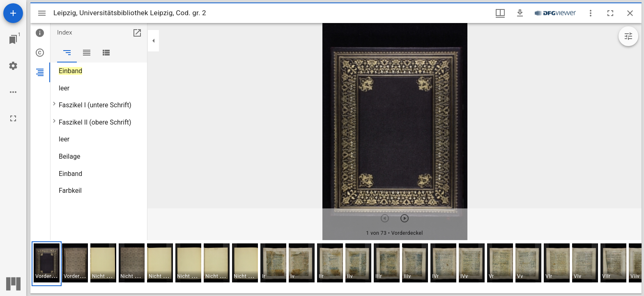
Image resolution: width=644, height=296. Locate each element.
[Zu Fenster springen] (13, 39)
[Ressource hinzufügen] (13, 13)
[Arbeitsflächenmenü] (13, 66)
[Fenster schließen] (630, 13)
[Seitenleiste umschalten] (42, 13)
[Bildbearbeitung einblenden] (628, 36)
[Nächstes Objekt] (405, 218)
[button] (47, 264)
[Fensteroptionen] (591, 13)
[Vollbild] (13, 118)
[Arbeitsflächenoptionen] (13, 92)
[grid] (336, 267)
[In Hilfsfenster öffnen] (137, 33)
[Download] (520, 13)
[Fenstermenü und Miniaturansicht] (500, 13)
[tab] (40, 33)
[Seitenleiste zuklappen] (154, 41)
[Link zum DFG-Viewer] (555, 13)
